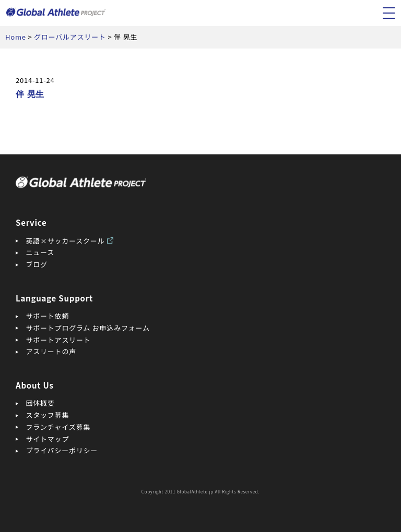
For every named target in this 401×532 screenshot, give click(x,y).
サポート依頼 (48, 316)
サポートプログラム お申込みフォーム (88, 328)
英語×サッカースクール (66, 241)
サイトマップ (48, 439)
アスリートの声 (51, 351)
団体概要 (40, 403)
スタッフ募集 (48, 415)
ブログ (37, 264)
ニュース (40, 252)
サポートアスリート (58, 340)
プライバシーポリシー (62, 450)
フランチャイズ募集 (58, 427)
